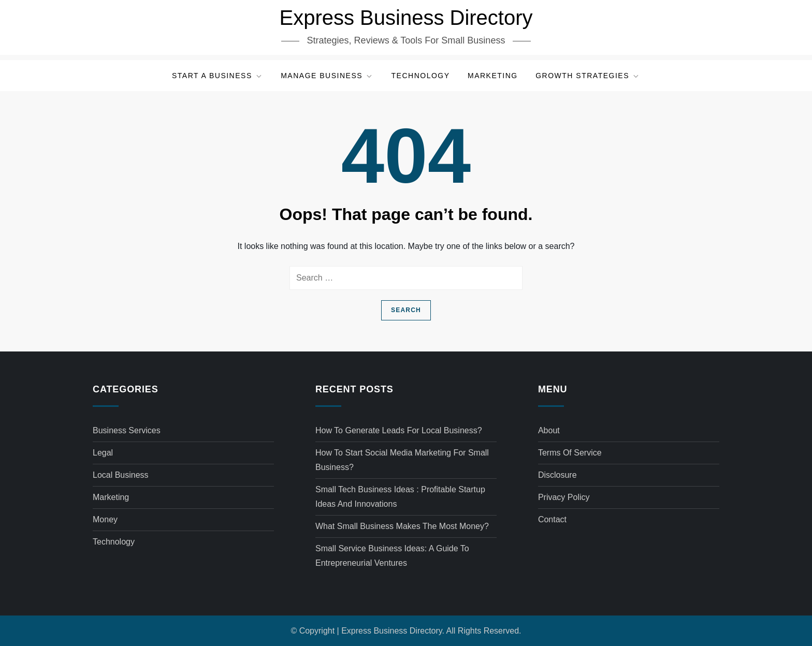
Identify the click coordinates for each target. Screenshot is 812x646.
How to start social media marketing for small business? (402, 460)
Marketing (493, 76)
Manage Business (327, 76)
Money (105, 519)
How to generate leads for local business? (399, 430)
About (549, 430)
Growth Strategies (588, 76)
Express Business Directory (406, 18)
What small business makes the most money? (402, 526)
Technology (421, 76)
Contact (552, 519)
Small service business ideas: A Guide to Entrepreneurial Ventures (392, 556)
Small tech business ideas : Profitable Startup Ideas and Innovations (400, 497)
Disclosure (557, 475)
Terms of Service (570, 453)
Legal (103, 453)
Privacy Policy (564, 497)
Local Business (121, 475)
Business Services (127, 430)
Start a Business (218, 76)
